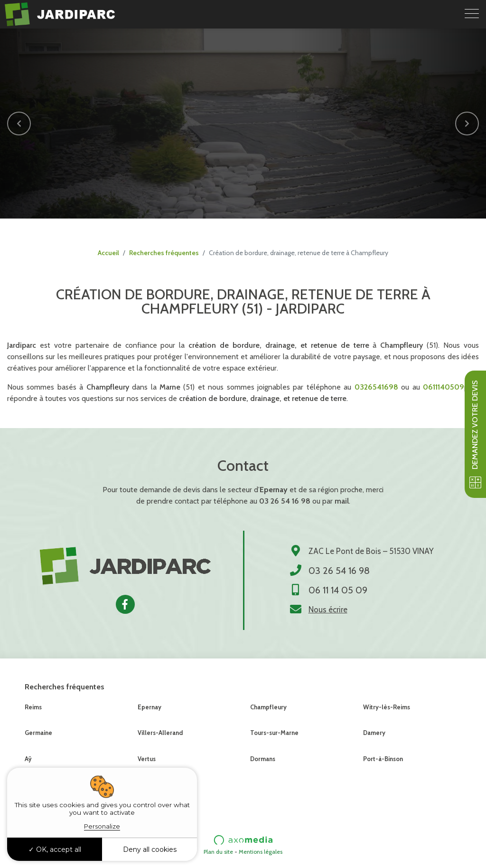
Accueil (108, 253)
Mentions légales (261, 852)
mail (342, 501)
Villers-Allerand (160, 733)
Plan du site (218, 852)
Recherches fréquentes (164, 253)
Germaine (38, 733)
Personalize (102, 826)
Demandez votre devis (475, 434)
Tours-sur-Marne (274, 733)
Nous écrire (328, 610)
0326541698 (376, 387)
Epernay (150, 707)
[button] (19, 124)
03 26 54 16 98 (285, 501)
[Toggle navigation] (472, 14)
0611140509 (444, 387)
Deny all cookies (150, 849)
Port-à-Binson (383, 759)
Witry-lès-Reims (387, 707)
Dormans (263, 759)
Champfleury (268, 707)
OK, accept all (55, 849)
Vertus (147, 759)
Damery (374, 733)
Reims (33, 707)
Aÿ (28, 759)
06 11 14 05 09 (338, 590)
